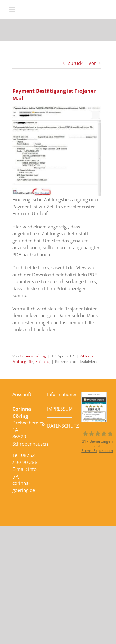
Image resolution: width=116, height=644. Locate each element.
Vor (92, 63)
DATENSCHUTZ (63, 426)
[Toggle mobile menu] (13, 9)
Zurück (75, 63)
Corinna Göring (33, 356)
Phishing (43, 362)
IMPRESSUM (60, 409)
